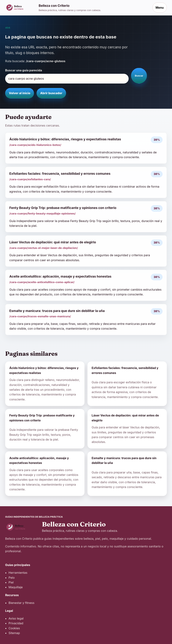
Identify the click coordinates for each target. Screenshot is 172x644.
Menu (160, 8)
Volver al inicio (20, 93)
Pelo (12, 578)
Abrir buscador (51, 93)
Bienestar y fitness (21, 603)
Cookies (14, 628)
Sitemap (14, 633)
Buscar (139, 76)
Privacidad (16, 623)
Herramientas (18, 573)
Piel (11, 582)
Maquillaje (16, 587)
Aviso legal (16, 618)
